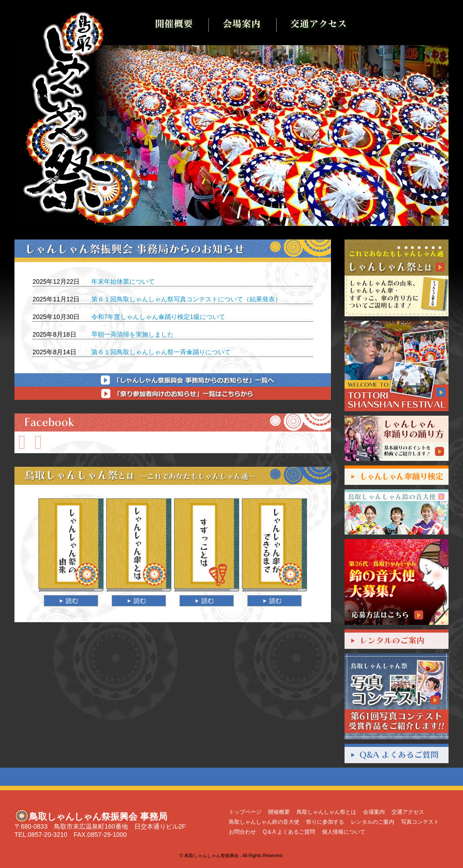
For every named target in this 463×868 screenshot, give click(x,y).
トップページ (245, 812)
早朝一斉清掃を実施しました (132, 334)
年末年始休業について (123, 282)
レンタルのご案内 (373, 822)
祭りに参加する (325, 822)
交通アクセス (408, 812)
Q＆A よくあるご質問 (289, 832)
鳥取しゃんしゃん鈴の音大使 (264, 822)
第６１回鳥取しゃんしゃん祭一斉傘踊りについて (161, 352)
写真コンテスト (420, 822)
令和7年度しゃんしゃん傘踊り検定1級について (158, 317)
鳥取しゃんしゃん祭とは (326, 812)
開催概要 (279, 812)
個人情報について (344, 832)
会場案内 (374, 812)
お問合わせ (242, 832)
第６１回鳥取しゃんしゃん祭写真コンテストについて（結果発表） (186, 299)
